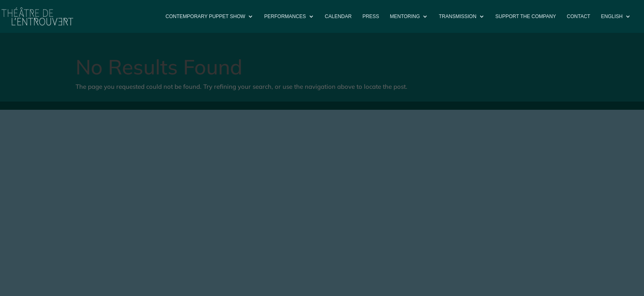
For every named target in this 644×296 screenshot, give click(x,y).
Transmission (458, 16)
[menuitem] (616, 23)
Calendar (338, 16)
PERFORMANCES (285, 16)
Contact (578, 16)
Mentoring (405, 16)
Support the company (526, 16)
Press (371, 16)
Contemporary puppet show (205, 16)
